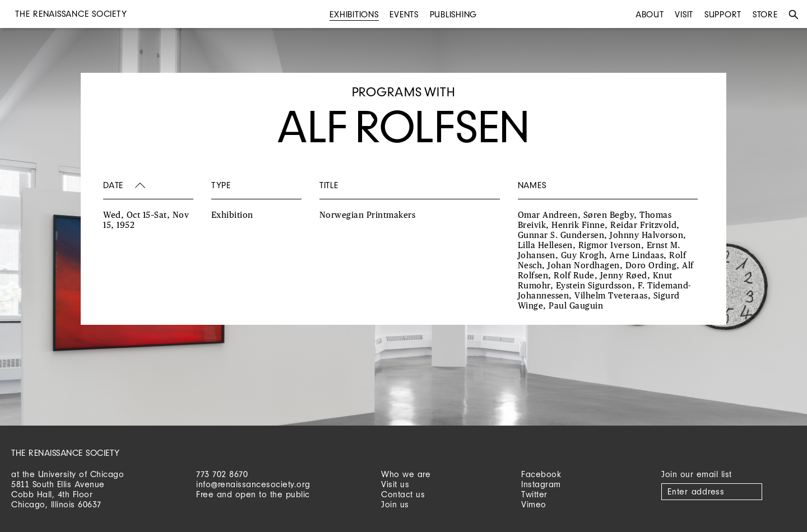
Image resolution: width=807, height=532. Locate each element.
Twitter (534, 494)
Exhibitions (354, 14)
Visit (684, 14)
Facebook (541, 474)
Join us (395, 504)
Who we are (406, 474)
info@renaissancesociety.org (253, 484)
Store (765, 14)
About (650, 14)
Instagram (541, 484)
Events (404, 14)
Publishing (454, 14)
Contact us (403, 494)
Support (723, 14)
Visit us (395, 484)
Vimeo (534, 504)
